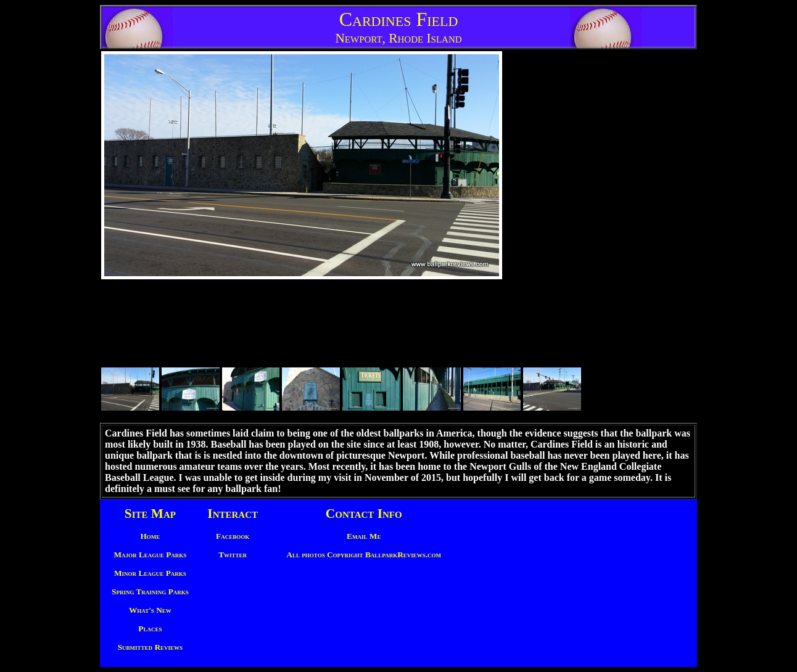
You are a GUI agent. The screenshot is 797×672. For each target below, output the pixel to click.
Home (150, 536)
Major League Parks (151, 555)
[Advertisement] (628, 236)
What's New (150, 610)
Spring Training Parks (150, 592)
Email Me (364, 536)
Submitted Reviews (150, 647)
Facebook (233, 536)
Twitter (233, 555)
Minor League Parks (150, 573)
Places (150, 629)
